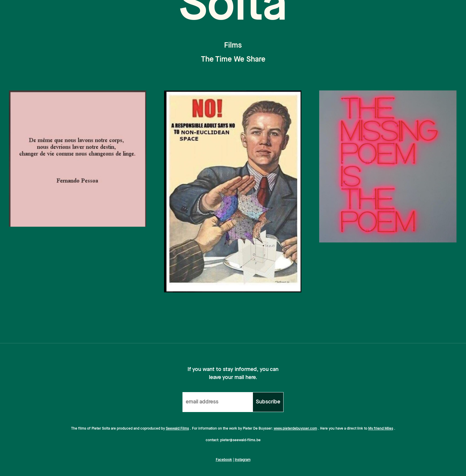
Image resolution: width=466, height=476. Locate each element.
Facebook (224, 460)
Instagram (243, 460)
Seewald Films (177, 429)
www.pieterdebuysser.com (295, 429)
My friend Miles (381, 429)
